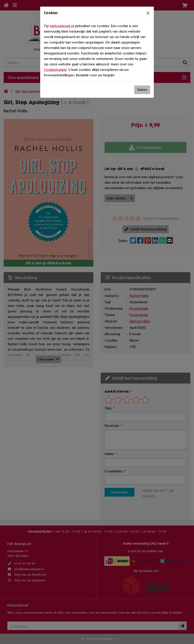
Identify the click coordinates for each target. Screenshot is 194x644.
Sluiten (142, 90)
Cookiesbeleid (55, 70)
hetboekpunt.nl (62, 26)
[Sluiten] (148, 13)
